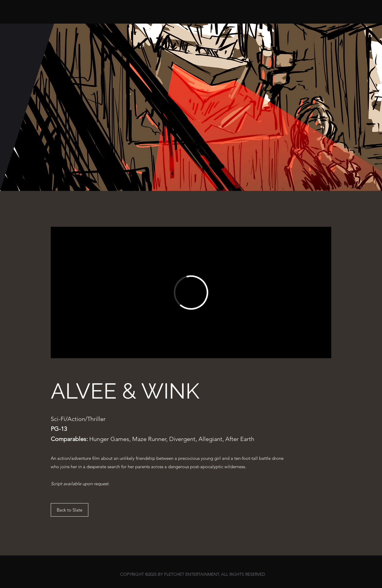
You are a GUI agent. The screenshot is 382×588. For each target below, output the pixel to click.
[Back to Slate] (70, 510)
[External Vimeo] (191, 293)
